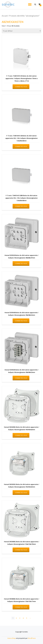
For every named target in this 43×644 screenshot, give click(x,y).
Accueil (5, 16)
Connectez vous (21, 87)
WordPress (32, 638)
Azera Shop (12, 638)
